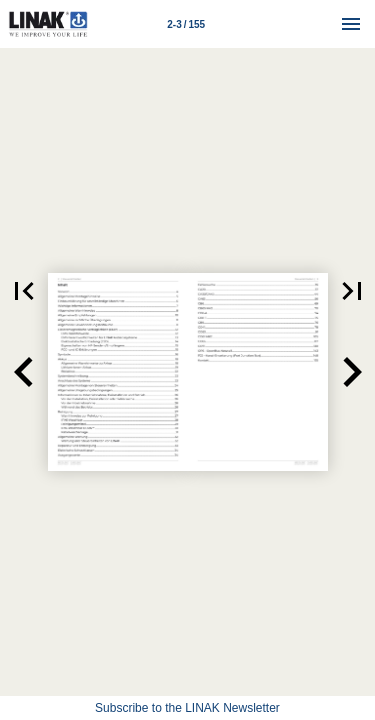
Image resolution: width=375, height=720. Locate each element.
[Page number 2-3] (186, 24)
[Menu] (351, 24)
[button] (24, 372)
